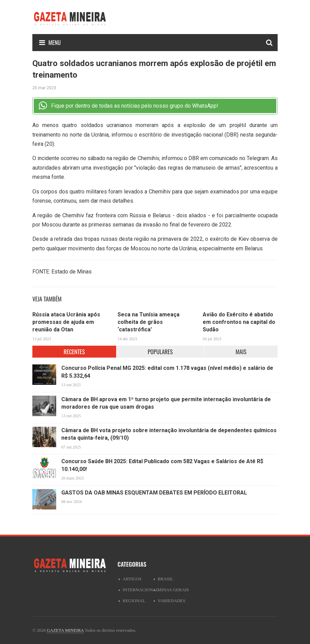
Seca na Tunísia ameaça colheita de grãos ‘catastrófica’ (149, 322)
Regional (134, 601)
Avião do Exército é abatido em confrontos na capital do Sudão (239, 322)
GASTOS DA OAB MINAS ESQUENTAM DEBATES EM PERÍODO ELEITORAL (154, 493)
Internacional (141, 590)
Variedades (172, 601)
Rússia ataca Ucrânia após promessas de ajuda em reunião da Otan (66, 322)
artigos (132, 579)
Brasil (166, 579)
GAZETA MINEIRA (65, 630)
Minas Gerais (173, 590)
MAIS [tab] (241, 352)
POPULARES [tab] (160, 352)
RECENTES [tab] (74, 352)
